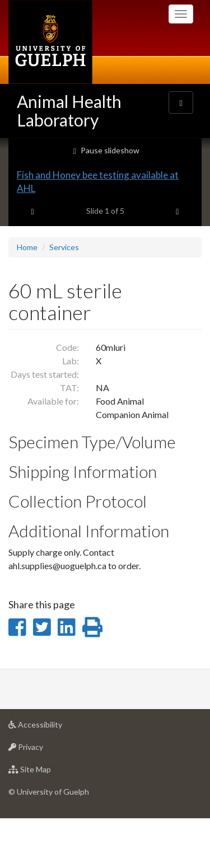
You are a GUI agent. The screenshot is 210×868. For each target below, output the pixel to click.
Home (27, 296)
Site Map (47, 821)
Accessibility (53, 776)
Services (64, 296)
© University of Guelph (49, 841)
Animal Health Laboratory (69, 111)
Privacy (43, 799)
